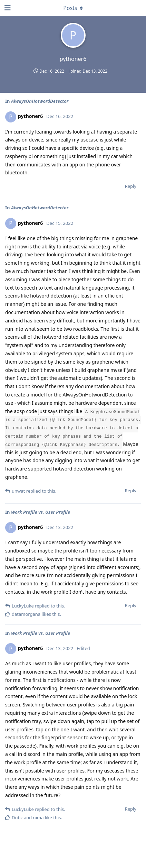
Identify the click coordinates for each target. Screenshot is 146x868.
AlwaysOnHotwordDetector (40, 101)
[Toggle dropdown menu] (73, 8)
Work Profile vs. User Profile (41, 512)
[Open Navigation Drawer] (7, 8)
